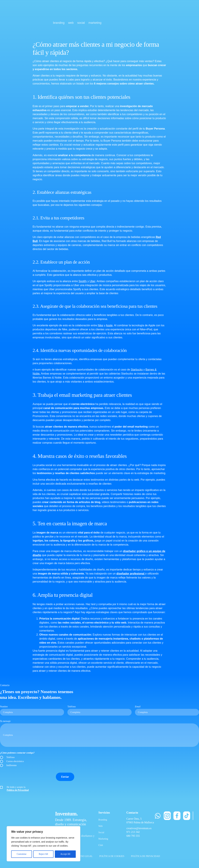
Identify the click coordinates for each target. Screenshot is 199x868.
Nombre (4, 707)
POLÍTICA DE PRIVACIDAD (145, 856)
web (71, 23)
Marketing (103, 839)
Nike (101, 325)
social (81, 23)
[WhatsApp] (158, 816)
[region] (43, 844)
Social (101, 832)
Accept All (65, 854)
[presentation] (25, 777)
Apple (109, 325)
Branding (103, 820)
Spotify (83, 281)
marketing (95, 23)
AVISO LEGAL (85, 856)
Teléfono (72, 707)
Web (100, 826)
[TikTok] (187, 816)
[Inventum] (24, 17)
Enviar (65, 777)
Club (101, 845)
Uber (92, 281)
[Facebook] (177, 816)
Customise (22, 854)
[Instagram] (167, 816)
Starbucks (137, 370)
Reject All (43, 854)
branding (59, 23)
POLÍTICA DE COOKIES (112, 856)
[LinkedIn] (193, 816)
